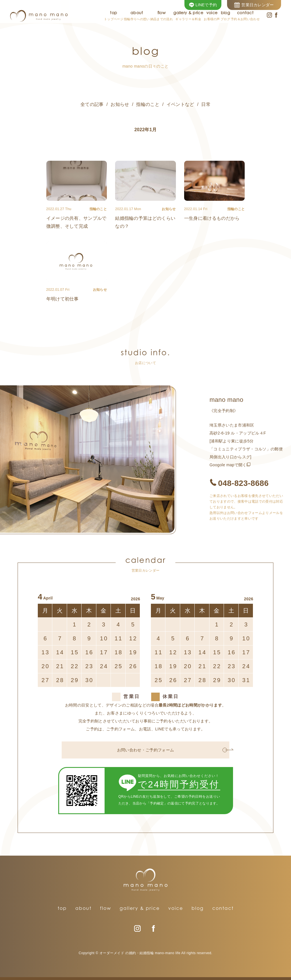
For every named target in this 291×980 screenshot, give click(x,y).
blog (198, 908)
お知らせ (120, 104)
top (62, 908)
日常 (206, 104)
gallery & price (140, 908)
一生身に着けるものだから (212, 218)
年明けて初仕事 (63, 299)
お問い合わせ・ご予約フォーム (172, 750)
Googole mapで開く (228, 465)
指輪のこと (148, 104)
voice (176, 908)
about (83, 908)
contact (223, 908)
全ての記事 (92, 104)
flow (106, 908)
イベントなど (180, 104)
